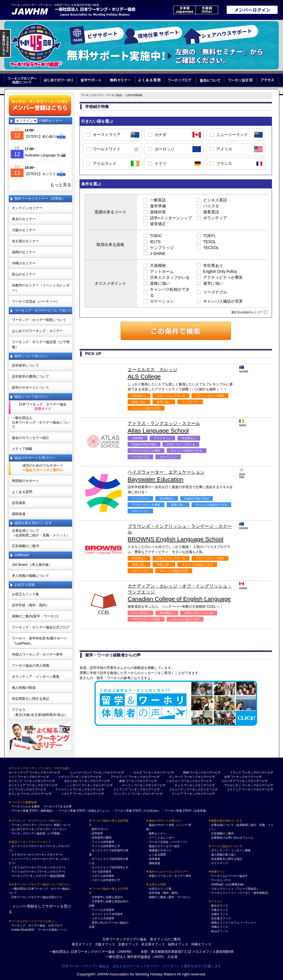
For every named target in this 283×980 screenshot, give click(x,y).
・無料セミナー (156, 833)
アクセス (268, 80)
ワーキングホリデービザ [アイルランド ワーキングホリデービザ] (144, 777)
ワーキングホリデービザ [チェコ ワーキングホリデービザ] (199, 785)
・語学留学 (96, 833)
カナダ (160, 135)
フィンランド (122, 794)
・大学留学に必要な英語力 (106, 897)
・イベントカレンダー (160, 838)
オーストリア (17, 785)
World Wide (242, 473)
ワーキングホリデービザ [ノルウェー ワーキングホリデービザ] (196, 781)
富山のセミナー (24, 274)
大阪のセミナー (24, 230)
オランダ (14, 794)
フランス (224, 163)
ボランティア (215, 218)
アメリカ (224, 149)
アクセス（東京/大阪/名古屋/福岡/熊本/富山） (40, 712)
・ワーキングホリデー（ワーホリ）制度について (40, 825)
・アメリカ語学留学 (102, 842)
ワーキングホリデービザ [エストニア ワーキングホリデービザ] (258, 789)
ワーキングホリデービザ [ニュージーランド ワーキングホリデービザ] (108, 772)
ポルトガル (71, 781)
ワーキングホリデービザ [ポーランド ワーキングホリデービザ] (39, 781)
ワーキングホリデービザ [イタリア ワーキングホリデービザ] (89, 794)
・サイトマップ (218, 863)
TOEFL (210, 236)
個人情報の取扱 (24, 688)
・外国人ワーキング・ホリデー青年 (169, 876)
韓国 (186, 772)
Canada (242, 585)
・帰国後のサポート (159, 850)
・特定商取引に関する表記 (225, 859)
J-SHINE (158, 254)
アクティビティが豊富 (223, 277)
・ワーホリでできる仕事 (56, 806)
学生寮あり (213, 265)
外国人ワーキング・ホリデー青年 (37, 654)
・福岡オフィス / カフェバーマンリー (232, 923)
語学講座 (19, 503)
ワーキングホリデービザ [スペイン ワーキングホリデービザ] (150, 785)
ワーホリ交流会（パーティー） (36, 301)
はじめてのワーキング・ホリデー (37, 331)
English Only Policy (220, 271)
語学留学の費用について (31, 377)
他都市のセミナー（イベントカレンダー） (41, 288)
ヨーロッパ (164, 149)
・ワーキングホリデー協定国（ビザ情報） (35, 833)
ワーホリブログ (180, 80)
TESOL (210, 242)
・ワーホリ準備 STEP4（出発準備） (185, 811)
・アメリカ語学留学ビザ (104, 846)
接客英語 (211, 212)
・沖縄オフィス (218, 927)
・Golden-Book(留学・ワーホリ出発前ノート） (38, 930)
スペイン (128, 785)
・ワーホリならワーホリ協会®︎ (228, 876)
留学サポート (91, 80)
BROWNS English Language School (181, 533)
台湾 (227, 777)
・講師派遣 (153, 863)
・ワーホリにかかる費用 (24, 806)
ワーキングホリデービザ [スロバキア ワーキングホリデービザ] (252, 781)
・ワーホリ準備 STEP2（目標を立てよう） (83, 811)
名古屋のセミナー (25, 241)
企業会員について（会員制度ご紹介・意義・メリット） (41, 533)
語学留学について (25, 365)
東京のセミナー (24, 219)
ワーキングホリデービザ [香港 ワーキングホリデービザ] (141, 781)
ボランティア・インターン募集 (36, 677)
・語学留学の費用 (100, 838)
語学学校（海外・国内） (31, 605)
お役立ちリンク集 (25, 594)
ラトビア (177, 794)
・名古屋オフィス (220, 918)
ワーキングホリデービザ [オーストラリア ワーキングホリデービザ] (45, 772)
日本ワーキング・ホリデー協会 (43, 407)
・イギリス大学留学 (102, 918)
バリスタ (211, 206)
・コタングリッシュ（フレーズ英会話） (234, 889)
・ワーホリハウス (220, 880)
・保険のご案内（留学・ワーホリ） (169, 897)
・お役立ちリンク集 (159, 889)
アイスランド (64, 789)
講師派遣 (19, 514)
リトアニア (121, 789)
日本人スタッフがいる (170, 277)
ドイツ (160, 163)
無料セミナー (120, 80)
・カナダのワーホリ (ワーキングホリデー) (35, 855)
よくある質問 (150, 80)
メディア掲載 (22, 449)
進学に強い (213, 283)
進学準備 (158, 206)
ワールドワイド (107, 149)
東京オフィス (82, 944)
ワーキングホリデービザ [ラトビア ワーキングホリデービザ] (199, 794)
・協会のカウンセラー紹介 (163, 846)
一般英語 (158, 200)
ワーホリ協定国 (241, 80)
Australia (242, 369)
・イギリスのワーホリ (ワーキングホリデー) (37, 867)
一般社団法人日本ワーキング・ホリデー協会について (41, 422)
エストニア (234, 789)
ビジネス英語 (215, 200)
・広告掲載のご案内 (221, 833)
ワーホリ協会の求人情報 (31, 666)
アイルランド (105, 163)
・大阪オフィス (218, 910)
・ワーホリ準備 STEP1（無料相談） (32, 811)
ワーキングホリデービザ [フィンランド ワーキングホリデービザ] (147, 794)
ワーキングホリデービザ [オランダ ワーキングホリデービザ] (36, 794)
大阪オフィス (105, 944)
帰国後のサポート (25, 481)
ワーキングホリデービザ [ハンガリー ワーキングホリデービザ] (97, 785)
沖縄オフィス (201, 944)
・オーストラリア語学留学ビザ (109, 867)
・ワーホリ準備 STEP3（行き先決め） (136, 811)
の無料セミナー (38, 121)
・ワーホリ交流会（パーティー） (167, 842)
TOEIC (156, 236)
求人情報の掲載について (31, 576)
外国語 (207, 10)
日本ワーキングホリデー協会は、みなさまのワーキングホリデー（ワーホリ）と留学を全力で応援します (141, 966)
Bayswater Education (181, 476)
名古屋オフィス (153, 944)
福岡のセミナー (24, 252)
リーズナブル (215, 292)
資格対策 (158, 212)
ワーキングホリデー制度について (22, 80)
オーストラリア (107, 135)
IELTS (155, 242)
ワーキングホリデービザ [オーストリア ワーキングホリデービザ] (42, 785)
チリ (11, 789)
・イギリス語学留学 (102, 876)
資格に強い (160, 283)
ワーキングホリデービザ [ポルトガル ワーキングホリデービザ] (94, 781)
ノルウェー (173, 781)
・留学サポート (99, 829)
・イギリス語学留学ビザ (104, 880)
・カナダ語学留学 (100, 872)
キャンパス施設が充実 (223, 301)
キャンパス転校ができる (170, 292)
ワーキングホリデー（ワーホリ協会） (103, 95)
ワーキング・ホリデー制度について (39, 320)
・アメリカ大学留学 (102, 910)
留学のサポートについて (31, 388)
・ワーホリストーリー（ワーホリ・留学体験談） (239, 893)
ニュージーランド (232, 135)
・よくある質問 (156, 855)
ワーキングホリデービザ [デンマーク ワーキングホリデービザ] (199, 777)
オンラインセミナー (27, 208)
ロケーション (162, 301)
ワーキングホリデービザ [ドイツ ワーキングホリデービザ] (33, 777)
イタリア (67, 794)
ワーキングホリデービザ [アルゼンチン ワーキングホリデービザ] (258, 785)
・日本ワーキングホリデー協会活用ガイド (35, 897)
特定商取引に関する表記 (31, 699)
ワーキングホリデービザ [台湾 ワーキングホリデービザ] (246, 777)
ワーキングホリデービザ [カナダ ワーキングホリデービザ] (158, 772)
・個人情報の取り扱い (222, 855)
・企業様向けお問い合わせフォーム (231, 838)
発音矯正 (158, 224)
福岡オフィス (178, 944)
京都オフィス (128, 944)
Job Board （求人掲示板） (32, 565)
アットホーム (162, 271)
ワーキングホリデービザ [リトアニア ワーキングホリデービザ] (144, 789)
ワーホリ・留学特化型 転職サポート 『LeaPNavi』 (39, 641)
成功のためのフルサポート (43, 468)
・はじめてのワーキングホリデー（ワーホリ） (38, 829)
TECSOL (211, 248)
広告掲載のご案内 (25, 546)
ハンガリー (74, 785)
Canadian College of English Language (181, 593)
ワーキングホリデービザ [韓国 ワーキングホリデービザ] (205, 772)
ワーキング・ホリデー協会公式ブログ (41, 627)
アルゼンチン (233, 785)
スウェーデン (177, 789)
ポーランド (16, 781)
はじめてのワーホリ (58, 80)
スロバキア (228, 781)
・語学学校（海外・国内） (163, 893)
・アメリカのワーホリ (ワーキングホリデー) (37, 872)
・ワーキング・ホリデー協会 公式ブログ (35, 925)
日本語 (184, 10)
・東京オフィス (218, 906)
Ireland (242, 423)
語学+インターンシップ (171, 218)
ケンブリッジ (162, 248)
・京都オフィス (218, 914)
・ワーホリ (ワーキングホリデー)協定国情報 (37, 876)
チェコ (179, 785)
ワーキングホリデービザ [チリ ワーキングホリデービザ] (31, 789)
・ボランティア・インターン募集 (230, 850)
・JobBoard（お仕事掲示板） (227, 884)
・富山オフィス (218, 931)
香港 (122, 781)
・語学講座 (153, 859)
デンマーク (176, 777)
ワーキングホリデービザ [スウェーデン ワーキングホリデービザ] (202, 789)
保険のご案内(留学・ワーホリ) (35, 616)
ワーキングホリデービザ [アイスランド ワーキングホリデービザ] (89, 789)
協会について (210, 80)
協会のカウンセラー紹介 (31, 438)
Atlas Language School (181, 427)
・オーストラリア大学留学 (106, 914)
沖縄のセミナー (24, 263)
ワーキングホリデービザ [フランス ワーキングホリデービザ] (258, 772)
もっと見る (61, 185)
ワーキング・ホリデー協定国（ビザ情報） (41, 345)
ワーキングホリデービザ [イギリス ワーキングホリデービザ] (86, 777)
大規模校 (158, 265)
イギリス (64, 777)
